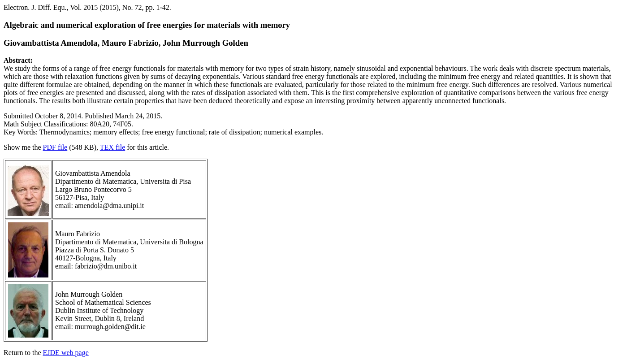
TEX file (112, 147)
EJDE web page (66, 353)
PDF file (55, 147)
